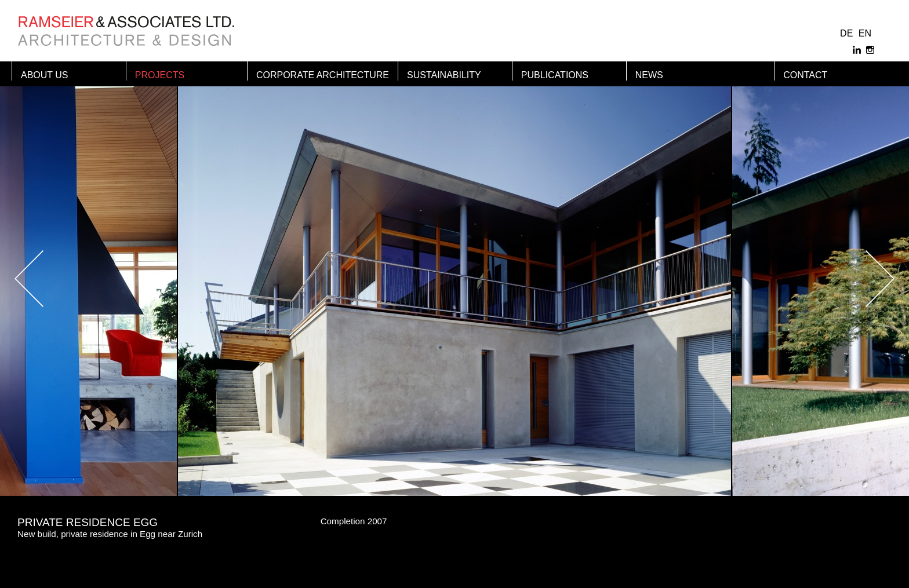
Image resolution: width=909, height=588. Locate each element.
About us (45, 75)
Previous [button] (58, 279)
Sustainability (444, 75)
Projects (160, 75)
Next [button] (851, 279)
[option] (454, 279)
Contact (805, 75)
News (649, 75)
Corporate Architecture (323, 75)
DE (846, 33)
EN (865, 33)
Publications (555, 75)
